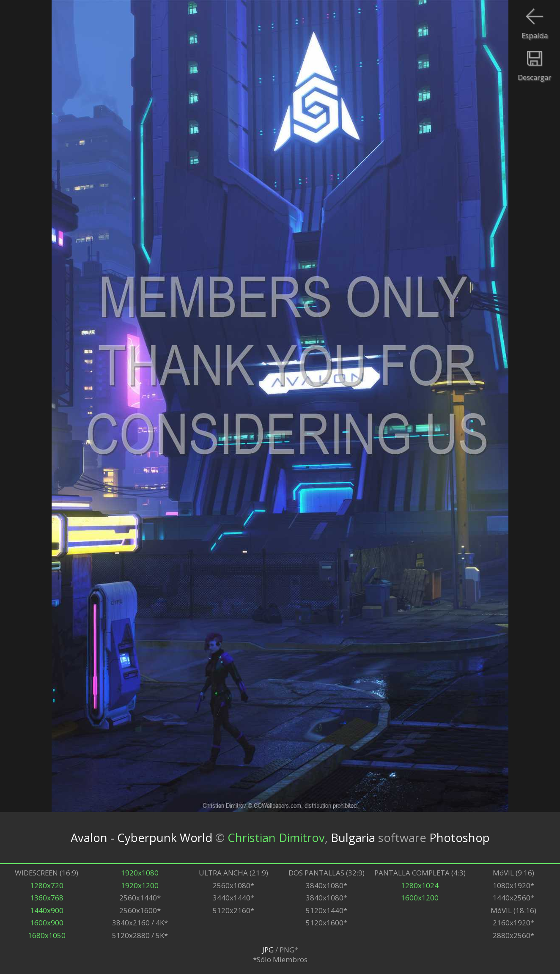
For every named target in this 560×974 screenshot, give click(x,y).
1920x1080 (140, 873)
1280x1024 (420, 885)
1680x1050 (47, 935)
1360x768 (47, 898)
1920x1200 (140, 885)
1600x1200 (420, 898)
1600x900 (47, 923)
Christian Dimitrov (276, 838)
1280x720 (47, 885)
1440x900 (47, 910)
